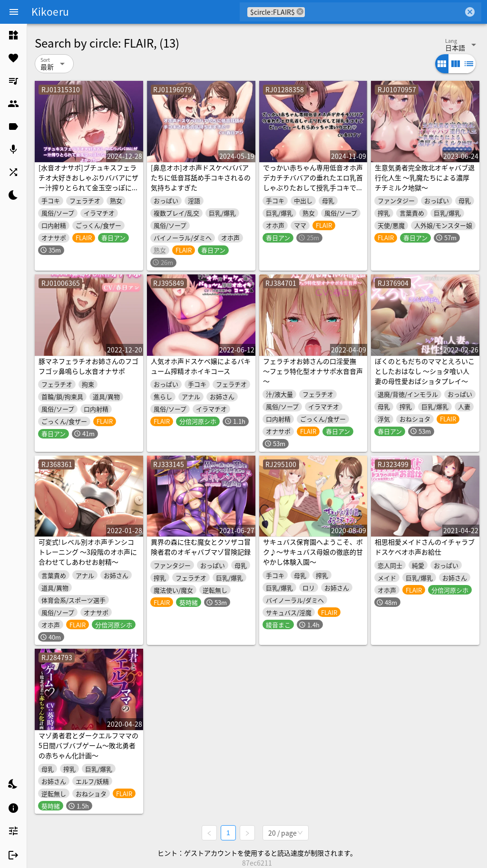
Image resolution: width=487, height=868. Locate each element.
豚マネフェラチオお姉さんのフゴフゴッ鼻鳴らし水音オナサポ (88, 366)
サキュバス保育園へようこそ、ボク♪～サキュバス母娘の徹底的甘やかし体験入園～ (313, 552)
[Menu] (14, 12)
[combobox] (384, 12)
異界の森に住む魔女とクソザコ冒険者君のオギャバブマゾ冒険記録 (201, 547)
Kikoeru (50, 11)
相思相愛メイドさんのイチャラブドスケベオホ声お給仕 (425, 547)
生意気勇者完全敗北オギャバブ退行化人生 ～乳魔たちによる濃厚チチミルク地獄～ (425, 177)
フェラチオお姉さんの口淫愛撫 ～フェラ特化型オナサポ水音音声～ (313, 371)
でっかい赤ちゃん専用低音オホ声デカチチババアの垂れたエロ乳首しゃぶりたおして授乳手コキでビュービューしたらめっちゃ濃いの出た (313, 187)
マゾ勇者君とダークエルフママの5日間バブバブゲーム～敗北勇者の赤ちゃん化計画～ (88, 745)
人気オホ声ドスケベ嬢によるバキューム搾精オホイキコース (201, 366)
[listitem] (13, 35)
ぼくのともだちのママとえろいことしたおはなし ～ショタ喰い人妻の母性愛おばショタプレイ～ (425, 371)
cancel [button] (300, 12)
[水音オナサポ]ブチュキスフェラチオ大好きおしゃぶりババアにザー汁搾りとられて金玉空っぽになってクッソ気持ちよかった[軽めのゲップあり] (88, 187)
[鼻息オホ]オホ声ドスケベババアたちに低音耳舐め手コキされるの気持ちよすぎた (201, 177)
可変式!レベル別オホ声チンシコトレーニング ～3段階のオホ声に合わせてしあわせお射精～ (88, 552)
